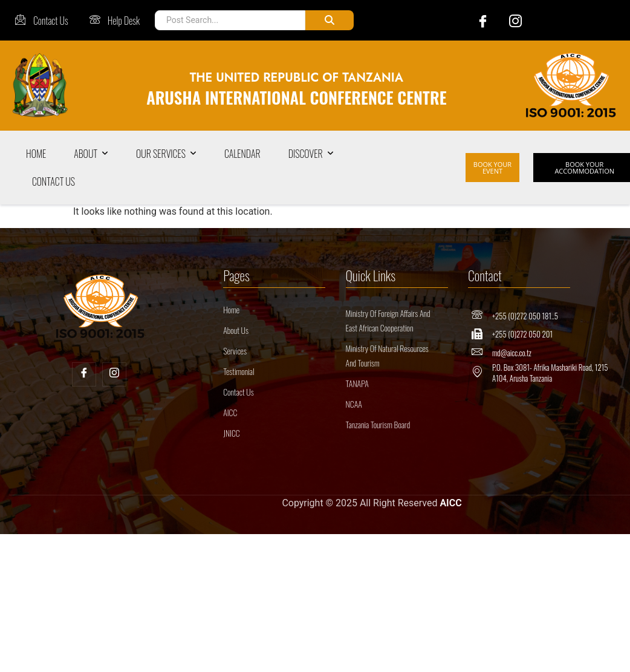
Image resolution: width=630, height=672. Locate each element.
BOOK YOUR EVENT (492, 168)
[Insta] (114, 374)
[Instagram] (510, 21)
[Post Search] (230, 20)
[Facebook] (477, 21)
